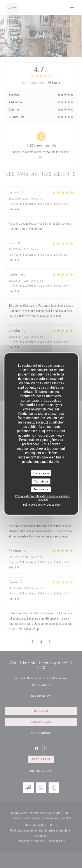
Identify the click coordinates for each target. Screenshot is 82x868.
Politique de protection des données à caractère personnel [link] (43, 498)
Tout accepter (41, 473)
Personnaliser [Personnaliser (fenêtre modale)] (41, 489)
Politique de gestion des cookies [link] (42, 504)
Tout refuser (41, 481)
